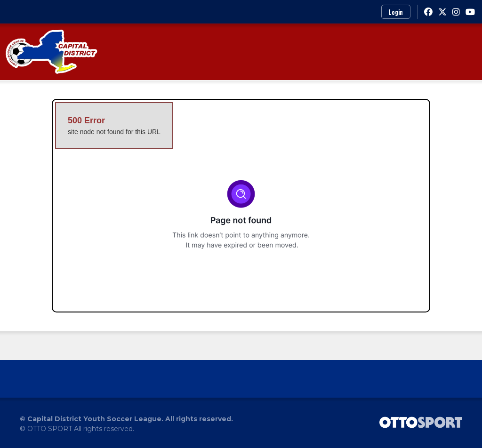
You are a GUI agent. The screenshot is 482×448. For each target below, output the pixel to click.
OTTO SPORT (50, 429)
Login (396, 12)
